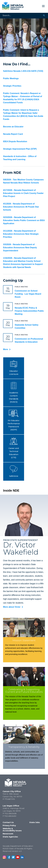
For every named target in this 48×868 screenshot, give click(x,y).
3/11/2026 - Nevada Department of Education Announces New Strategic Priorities (21, 234)
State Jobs (35, 822)
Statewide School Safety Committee (27, 326)
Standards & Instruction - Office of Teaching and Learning (20, 158)
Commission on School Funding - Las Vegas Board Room (28, 294)
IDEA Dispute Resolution (15, 141)
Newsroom (8, 834)
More (6, 349)
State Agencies (10, 837)
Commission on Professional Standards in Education (29, 340)
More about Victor (12, 607)
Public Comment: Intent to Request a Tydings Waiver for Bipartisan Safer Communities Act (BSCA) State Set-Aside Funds (23, 115)
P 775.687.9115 (9, 799)
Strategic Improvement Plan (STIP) (20, 149)
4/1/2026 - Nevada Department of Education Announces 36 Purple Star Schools (21, 207)
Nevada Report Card (13, 134)
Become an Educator (13, 127)
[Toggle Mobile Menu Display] (35, 6)
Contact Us (8, 822)
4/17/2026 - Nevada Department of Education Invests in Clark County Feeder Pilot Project (23, 193)
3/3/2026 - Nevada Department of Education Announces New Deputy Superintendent (20, 248)
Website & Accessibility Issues (12, 830)
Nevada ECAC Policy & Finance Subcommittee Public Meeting (29, 311)
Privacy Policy (9, 825)
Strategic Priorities (12, 86)
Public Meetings (11, 78)
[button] (14, 368)
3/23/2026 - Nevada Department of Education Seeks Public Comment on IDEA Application (24, 220)
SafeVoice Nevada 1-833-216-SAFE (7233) (23, 71)
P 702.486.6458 (10, 813)
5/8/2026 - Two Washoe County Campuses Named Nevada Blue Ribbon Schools (23, 181)
